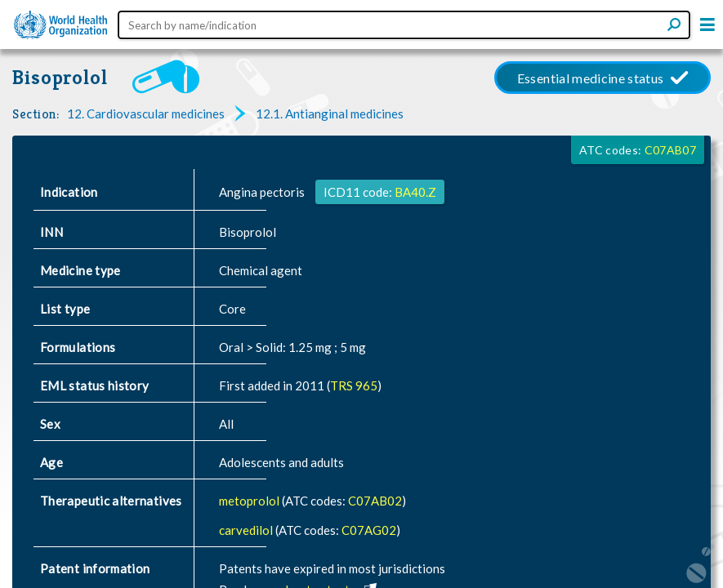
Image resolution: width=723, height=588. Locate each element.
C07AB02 (375, 501)
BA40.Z (415, 192)
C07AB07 (670, 150)
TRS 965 (354, 385)
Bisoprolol (60, 77)
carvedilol (247, 530)
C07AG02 (369, 530)
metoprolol (250, 501)
